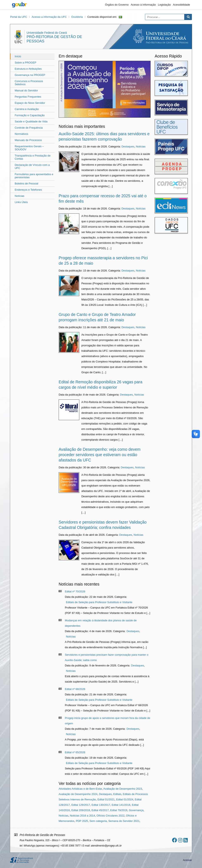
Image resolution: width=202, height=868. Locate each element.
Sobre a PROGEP (26, 63)
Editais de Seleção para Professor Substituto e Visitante (99, 602)
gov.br (19, 5)
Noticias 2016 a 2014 (82, 816)
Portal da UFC (19, 17)
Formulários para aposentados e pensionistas (34, 176)
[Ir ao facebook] (175, 840)
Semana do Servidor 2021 (124, 821)
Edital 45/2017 (100, 810)
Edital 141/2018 (121, 805)
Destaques (128, 146)
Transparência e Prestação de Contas (33, 157)
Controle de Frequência (29, 128)
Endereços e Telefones (28, 190)
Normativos (21, 134)
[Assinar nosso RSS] (186, 840)
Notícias (20, 196)
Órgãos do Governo (117, 5)
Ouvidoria (77, 17)
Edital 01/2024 (125, 799)
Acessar (187, 860)
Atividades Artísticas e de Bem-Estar (80, 789)
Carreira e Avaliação (27, 109)
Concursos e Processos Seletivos (29, 83)
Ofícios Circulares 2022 (111, 816)
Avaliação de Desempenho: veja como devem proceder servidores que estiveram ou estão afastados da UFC (100, 455)
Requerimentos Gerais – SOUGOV (29, 148)
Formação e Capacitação (30, 115)
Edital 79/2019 (119, 810)
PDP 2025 (82, 821)
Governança (136, 810)
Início (18, 56)
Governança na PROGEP (30, 75)
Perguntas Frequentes (28, 97)
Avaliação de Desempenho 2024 (78, 794)
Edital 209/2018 (81, 810)
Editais (117, 794)
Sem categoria (98, 821)
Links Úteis (21, 202)
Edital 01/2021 (106, 799)
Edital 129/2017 (81, 805)
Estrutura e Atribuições (28, 69)
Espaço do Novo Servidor (30, 103)
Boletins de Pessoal (26, 184)
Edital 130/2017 (101, 805)
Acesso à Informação (143, 5)
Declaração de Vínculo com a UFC (32, 166)
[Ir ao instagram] (180, 840)
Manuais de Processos (28, 140)
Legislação (164, 5)
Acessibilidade (181, 5)
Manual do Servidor (26, 90)
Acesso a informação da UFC (49, 17)
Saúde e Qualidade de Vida (31, 121)
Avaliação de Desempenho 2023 (123, 789)
